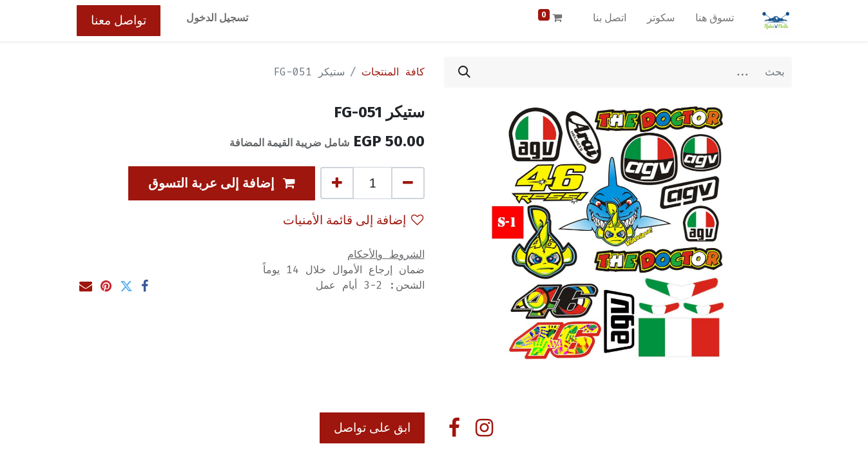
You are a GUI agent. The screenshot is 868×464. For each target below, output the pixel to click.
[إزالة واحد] (408, 183)
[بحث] (464, 72)
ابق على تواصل (372, 428)
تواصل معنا (119, 20)
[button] (222, 183)
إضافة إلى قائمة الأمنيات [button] (353, 220)
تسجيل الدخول (217, 18)
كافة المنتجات (393, 72)
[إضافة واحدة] (337, 183)
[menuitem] (715, 21)
